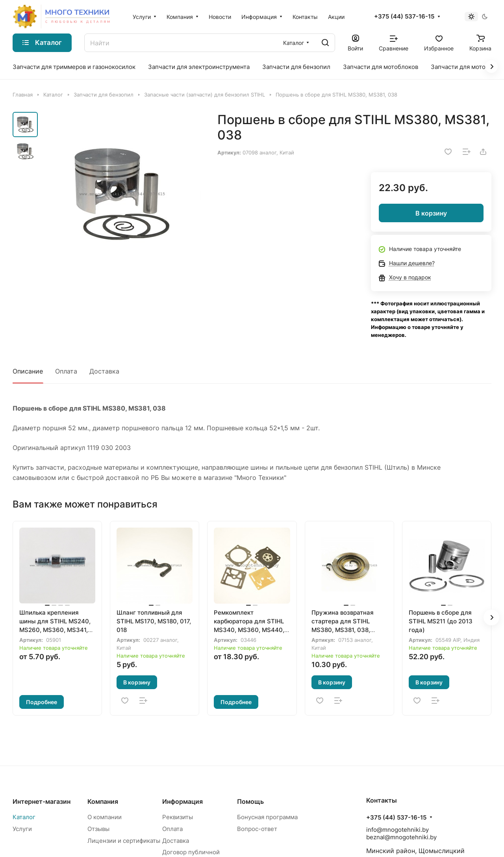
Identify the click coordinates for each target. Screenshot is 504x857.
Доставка (104, 371)
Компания (103, 801)
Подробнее (42, 702)
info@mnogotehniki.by (397, 830)
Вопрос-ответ (257, 829)
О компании (105, 817)
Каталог (24, 817)
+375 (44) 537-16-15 (404, 17)
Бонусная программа (267, 817)
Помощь (250, 801)
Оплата (66, 371)
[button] (491, 617)
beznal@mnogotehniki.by (401, 837)
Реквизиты (178, 817)
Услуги (22, 829)
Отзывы (98, 829)
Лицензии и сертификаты (124, 841)
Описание (28, 371)
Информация (183, 801)
